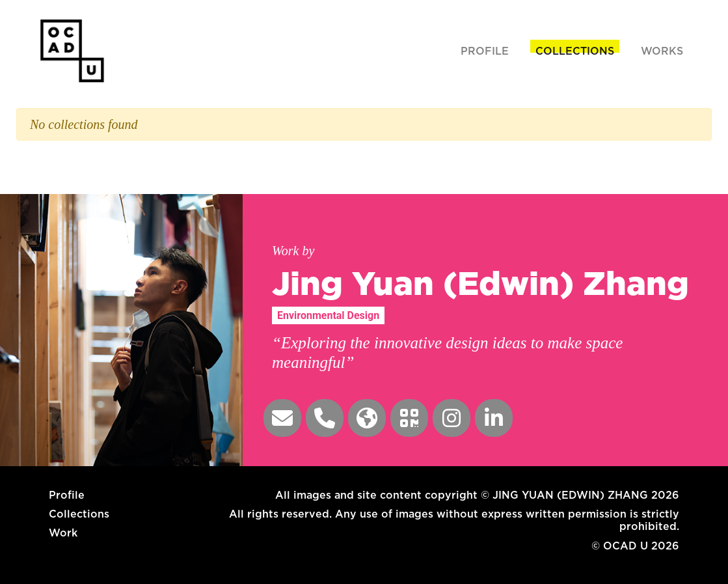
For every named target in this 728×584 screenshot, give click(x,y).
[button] (282, 418)
